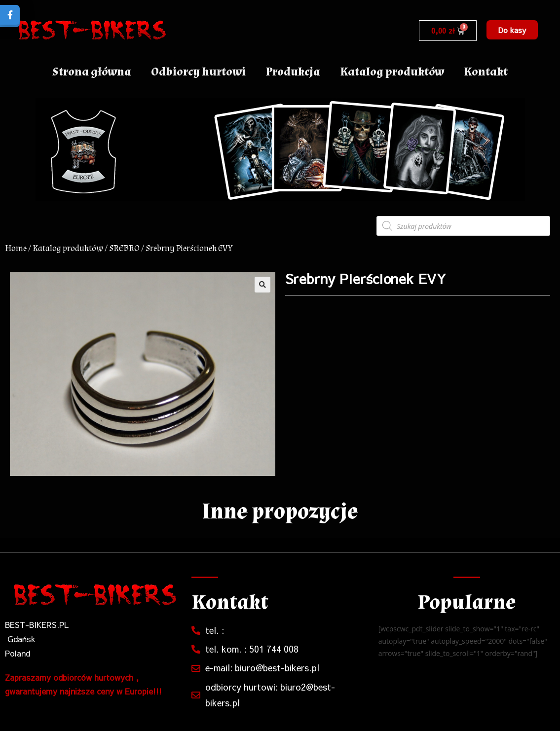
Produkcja (293, 72)
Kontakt (486, 72)
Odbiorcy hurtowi (198, 72)
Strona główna (92, 72)
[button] (512, 30)
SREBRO (124, 248)
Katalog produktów (392, 72)
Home (16, 248)
